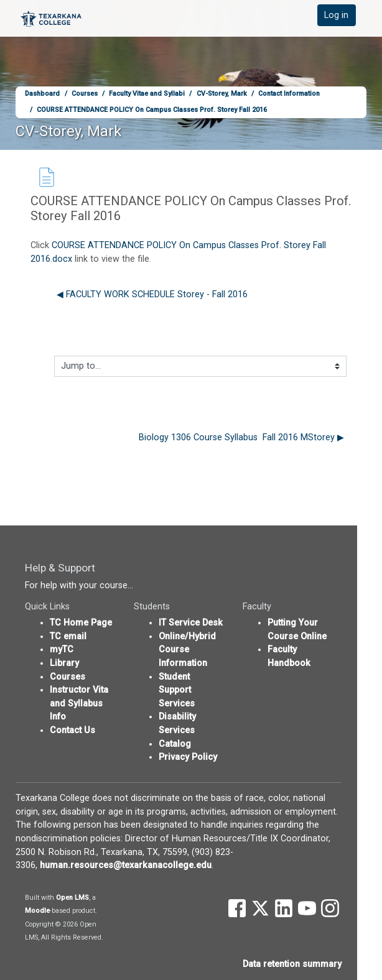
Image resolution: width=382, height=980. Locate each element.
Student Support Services (177, 690)
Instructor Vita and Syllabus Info (79, 703)
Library (64, 663)
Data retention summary (292, 964)
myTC (62, 649)
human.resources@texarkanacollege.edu (126, 865)
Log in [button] (336, 15)
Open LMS (72, 898)
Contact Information (289, 94)
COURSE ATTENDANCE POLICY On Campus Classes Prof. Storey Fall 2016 (152, 110)
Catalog (175, 744)
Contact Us (72, 730)
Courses (85, 94)
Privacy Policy (188, 757)
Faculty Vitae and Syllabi (147, 94)
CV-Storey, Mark (222, 94)
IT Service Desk (191, 623)
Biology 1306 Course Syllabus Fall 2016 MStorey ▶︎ (241, 437)
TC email (68, 636)
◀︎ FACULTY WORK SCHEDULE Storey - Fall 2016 (152, 294)
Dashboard (42, 94)
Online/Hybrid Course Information (187, 650)
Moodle (37, 911)
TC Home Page (81, 623)
